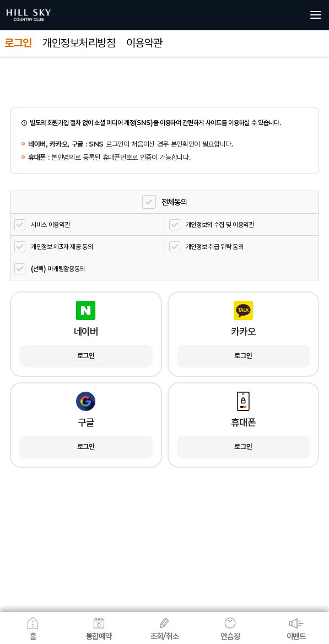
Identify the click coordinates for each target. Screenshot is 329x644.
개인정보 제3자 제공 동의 (62, 247)
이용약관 (144, 43)
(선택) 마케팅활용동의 (58, 269)
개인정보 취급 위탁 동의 (215, 247)
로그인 (18, 43)
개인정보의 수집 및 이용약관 (220, 224)
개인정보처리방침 (79, 43)
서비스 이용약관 (50, 224)
